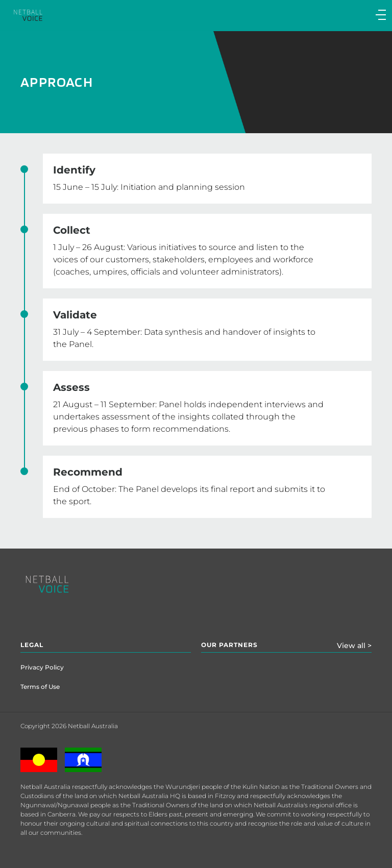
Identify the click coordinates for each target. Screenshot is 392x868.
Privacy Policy (42, 667)
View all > (354, 646)
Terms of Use (40, 687)
